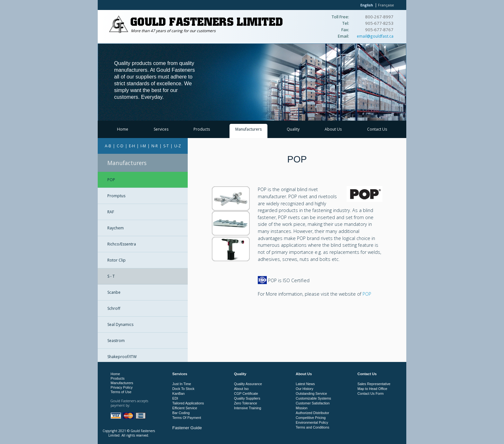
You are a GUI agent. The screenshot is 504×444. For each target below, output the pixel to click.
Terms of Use (121, 392)
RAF (111, 212)
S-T (166, 146)
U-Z (178, 146)
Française (386, 5)
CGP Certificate (246, 393)
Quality (293, 129)
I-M (143, 146)
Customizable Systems (313, 398)
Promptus (116, 196)
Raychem (116, 228)
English (367, 5)
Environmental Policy (312, 422)
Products (202, 129)
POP (111, 180)
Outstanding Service (311, 393)
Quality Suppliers (247, 398)
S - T (111, 276)
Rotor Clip (117, 260)
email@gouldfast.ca (375, 36)
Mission (302, 408)
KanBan (178, 393)
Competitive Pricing (311, 418)
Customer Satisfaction (313, 403)
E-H (132, 146)
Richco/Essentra (122, 244)
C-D (120, 146)
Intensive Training (248, 408)
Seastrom (116, 341)
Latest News (305, 384)
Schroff (114, 308)
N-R (155, 146)
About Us (333, 129)
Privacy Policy (122, 387)
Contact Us (377, 129)
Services (161, 129)
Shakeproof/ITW (122, 357)
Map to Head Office (372, 389)
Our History (305, 389)
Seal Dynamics (120, 324)
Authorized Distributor (312, 413)
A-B (108, 146)
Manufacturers (248, 129)
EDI (175, 398)
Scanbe (114, 292)
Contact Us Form (371, 393)
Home (123, 129)
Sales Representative (374, 384)
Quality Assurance (248, 384)
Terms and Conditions (312, 427)
